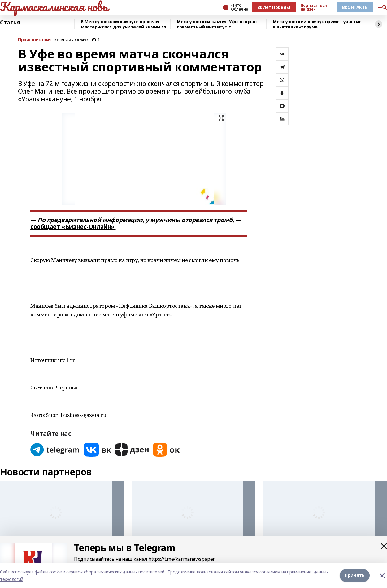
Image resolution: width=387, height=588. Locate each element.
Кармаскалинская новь (54, 6)
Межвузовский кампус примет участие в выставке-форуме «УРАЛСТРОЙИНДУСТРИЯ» (317, 24)
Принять (355, 575)
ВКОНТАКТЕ (355, 7)
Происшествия (35, 40)
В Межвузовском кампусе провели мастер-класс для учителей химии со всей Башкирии (124, 24)
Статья (10, 23)
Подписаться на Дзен (314, 7)
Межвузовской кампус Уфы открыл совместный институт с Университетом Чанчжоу (217, 24)
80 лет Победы (274, 7)
